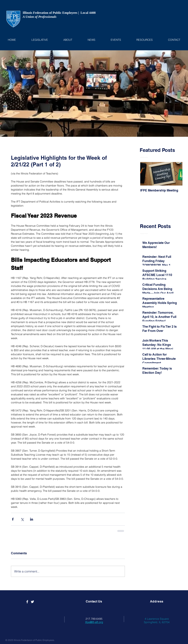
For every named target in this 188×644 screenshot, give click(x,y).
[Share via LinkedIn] (32, 519)
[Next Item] (176, 174)
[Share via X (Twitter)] (22, 519)
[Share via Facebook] (13, 519)
